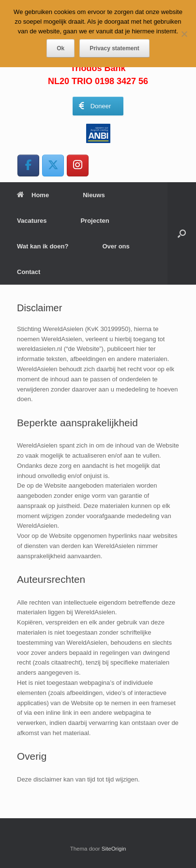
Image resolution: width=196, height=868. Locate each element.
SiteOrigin (114, 849)
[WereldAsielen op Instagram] (78, 166)
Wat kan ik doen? (43, 246)
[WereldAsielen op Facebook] (28, 166)
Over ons (116, 246)
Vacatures (32, 221)
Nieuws (94, 195)
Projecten (95, 221)
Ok (60, 48)
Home (33, 195)
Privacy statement (114, 48)
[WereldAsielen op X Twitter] (53, 166)
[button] (182, 233)
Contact (29, 272)
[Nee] (184, 34)
